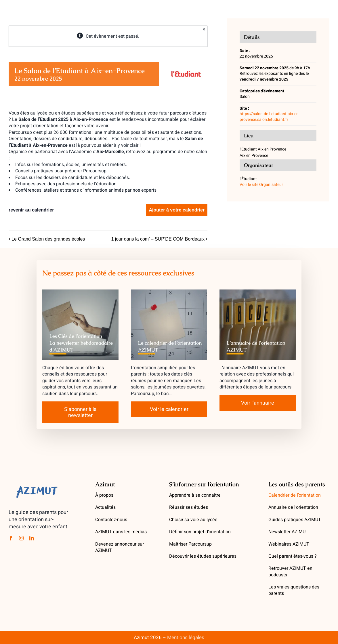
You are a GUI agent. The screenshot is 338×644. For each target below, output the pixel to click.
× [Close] (204, 29)
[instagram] (21, 538)
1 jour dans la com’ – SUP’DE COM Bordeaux (158, 239)
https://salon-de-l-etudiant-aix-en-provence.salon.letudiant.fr (270, 117)
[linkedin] (32, 538)
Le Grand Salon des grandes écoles (48, 239)
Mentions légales (186, 638)
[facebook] (11, 538)
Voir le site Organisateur (261, 185)
